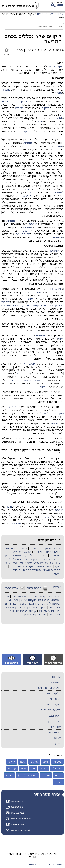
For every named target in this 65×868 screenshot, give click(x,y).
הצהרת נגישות (55, 864)
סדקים (23, 101)
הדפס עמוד (34, 588)
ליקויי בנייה (56, 66)
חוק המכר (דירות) (52, 413)
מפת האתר (35, 864)
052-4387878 (18, 824)
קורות (33, 611)
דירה (5, 101)
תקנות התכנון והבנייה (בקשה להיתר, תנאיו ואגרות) (33, 304)
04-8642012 (17, 807)
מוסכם (16, 380)
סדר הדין (55, 677)
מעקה (9, 775)
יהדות (57, 738)
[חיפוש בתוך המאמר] (34, 26)
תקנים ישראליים (51, 710)
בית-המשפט (53, 596)
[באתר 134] (17, 596)
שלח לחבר (11, 588)
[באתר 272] (38, 596)
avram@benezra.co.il (22, 819)
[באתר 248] (44, 611)
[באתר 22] (18, 604)
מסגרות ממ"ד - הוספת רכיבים (42, 570)
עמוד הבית (57, 14)
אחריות (37, 292)
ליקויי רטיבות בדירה (22, 566)
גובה (48, 433)
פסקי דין (29, 364)
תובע (59, 93)
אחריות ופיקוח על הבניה (45, 548)
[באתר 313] (22, 611)
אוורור (58, 782)
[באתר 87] (32, 607)
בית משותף (54, 721)
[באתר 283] (54, 615)
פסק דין (56, 289)
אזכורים (56, 727)
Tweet (57, 587)
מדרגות (46, 775)
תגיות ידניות (54, 732)
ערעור (12, 762)
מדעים (57, 743)
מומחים (55, 251)
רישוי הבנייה (53, 716)
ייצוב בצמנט (45, 566)
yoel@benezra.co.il (21, 830)
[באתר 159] (44, 600)
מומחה (6, 90)
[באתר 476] (30, 615)
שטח (23, 762)
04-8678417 (17, 801)
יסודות (55, 611)
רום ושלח (57, 768)
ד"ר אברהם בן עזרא (29, 50)
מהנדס (34, 762)
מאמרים (42, 14)
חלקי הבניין (54, 693)
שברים (19, 108)
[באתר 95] (11, 607)
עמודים (12, 768)
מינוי (39, 212)
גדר (40, 121)
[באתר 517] (54, 607)
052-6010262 (18, 813)
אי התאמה (23, 234)
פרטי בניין (55, 699)
